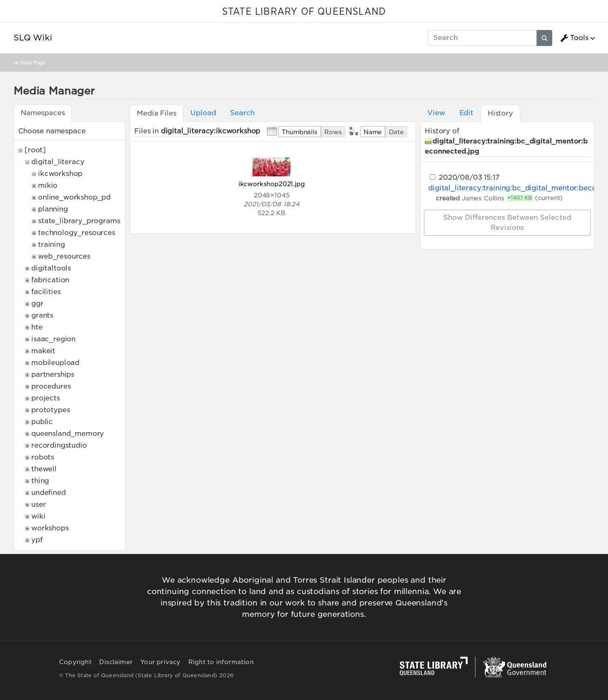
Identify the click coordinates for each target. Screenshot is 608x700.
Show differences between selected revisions (507, 223)
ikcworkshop (60, 174)
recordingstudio (59, 445)
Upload (203, 113)
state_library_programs (79, 221)
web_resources (64, 256)
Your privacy (160, 662)
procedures (51, 386)
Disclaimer (116, 662)
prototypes (50, 410)
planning (53, 209)
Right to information (221, 662)
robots (43, 457)
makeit (43, 351)
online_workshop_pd (74, 197)
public (42, 422)
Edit (466, 113)
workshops (50, 528)
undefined (49, 493)
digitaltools (51, 268)
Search (242, 113)
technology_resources (77, 233)
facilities (46, 292)
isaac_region (53, 339)
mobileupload (55, 363)
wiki (38, 516)
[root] (35, 150)
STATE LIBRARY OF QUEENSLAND (304, 12)
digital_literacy (58, 162)
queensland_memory (68, 434)
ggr (37, 304)
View (436, 113)
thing (40, 481)
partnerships (53, 374)
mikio (48, 185)
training (52, 245)
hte (37, 327)
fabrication (50, 280)
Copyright (75, 662)
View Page (33, 63)
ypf (37, 540)
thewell (44, 469)
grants (42, 315)
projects (46, 398)
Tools (574, 38)
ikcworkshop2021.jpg (272, 184)
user (38, 504)
